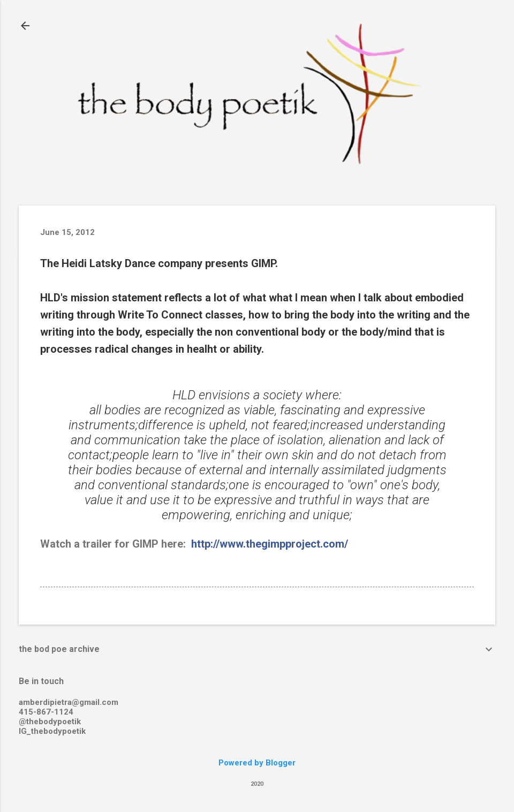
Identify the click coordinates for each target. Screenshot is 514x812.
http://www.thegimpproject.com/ (270, 544)
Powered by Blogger (257, 763)
